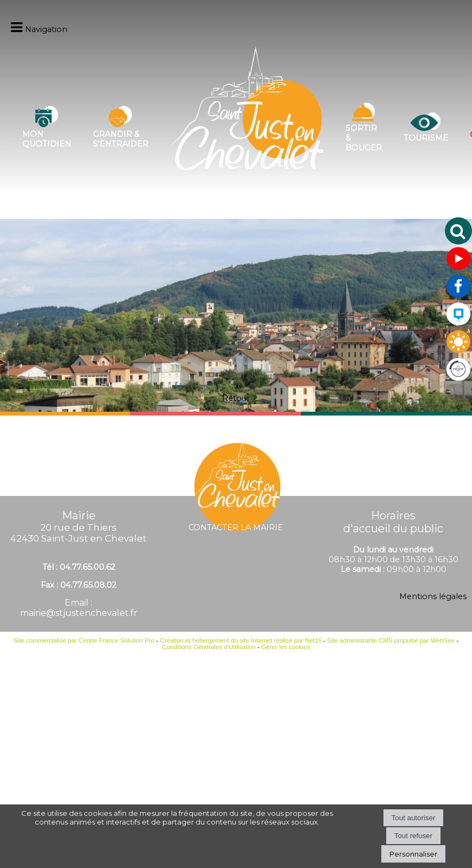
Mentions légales (433, 596)
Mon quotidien (47, 139)
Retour (236, 398)
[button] (458, 231)
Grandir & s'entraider (121, 139)
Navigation (46, 29)
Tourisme (426, 138)
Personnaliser (413, 854)
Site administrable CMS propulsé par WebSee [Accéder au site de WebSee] (391, 640)
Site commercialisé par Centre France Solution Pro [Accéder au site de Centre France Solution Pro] (84, 640)
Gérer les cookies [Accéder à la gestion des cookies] (286, 647)
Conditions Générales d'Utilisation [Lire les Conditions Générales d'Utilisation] (209, 647)
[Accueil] (247, 127)
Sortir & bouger (364, 138)
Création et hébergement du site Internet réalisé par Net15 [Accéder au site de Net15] (241, 640)
